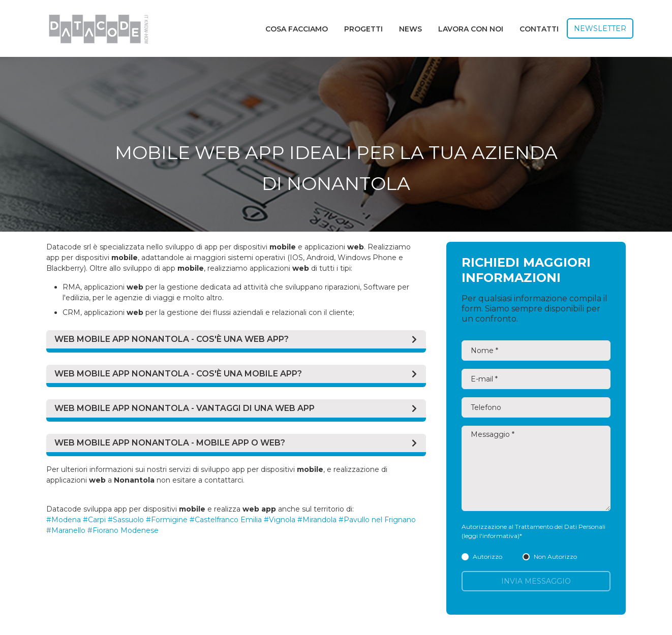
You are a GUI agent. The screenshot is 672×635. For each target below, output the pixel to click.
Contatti (539, 29)
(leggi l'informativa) (491, 536)
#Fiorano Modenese (123, 530)
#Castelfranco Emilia (226, 520)
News (410, 29)
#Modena (64, 520)
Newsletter (600, 28)
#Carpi (94, 520)
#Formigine (167, 520)
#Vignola (280, 520)
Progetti (363, 29)
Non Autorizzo (550, 557)
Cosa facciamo (297, 29)
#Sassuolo (126, 520)
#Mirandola (317, 520)
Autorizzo (482, 557)
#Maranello (66, 530)
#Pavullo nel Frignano (377, 520)
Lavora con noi (471, 29)
